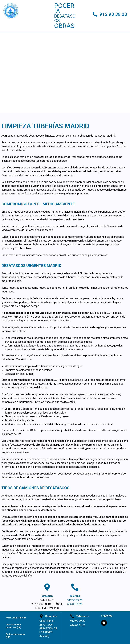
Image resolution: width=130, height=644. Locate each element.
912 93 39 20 (113, 14)
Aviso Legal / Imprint (16, 618)
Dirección (47, 596)
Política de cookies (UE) (15, 636)
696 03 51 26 (75, 604)
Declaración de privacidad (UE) (13, 626)
